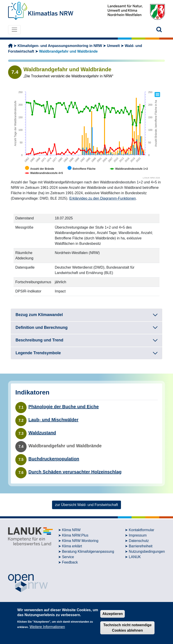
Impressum (138, 535)
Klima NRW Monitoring (80, 541)
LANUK (135, 557)
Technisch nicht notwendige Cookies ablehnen (127, 628)
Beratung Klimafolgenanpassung (88, 552)
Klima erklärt (72, 546)
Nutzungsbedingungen (147, 552)
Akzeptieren (113, 614)
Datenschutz (139, 541)
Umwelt (113, 46)
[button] (159, 30)
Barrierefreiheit (141, 546)
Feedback (70, 562)
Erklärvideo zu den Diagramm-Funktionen (103, 198)
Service (68, 557)
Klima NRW (71, 530)
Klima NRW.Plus (75, 535)
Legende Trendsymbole (38, 353)
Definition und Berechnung (42, 328)
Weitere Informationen (47, 627)
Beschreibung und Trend (39, 340)
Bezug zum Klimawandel (39, 315)
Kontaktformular (142, 530)
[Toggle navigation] (14, 30)
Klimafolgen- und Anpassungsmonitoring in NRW (60, 46)
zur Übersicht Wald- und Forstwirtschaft (86, 505)
